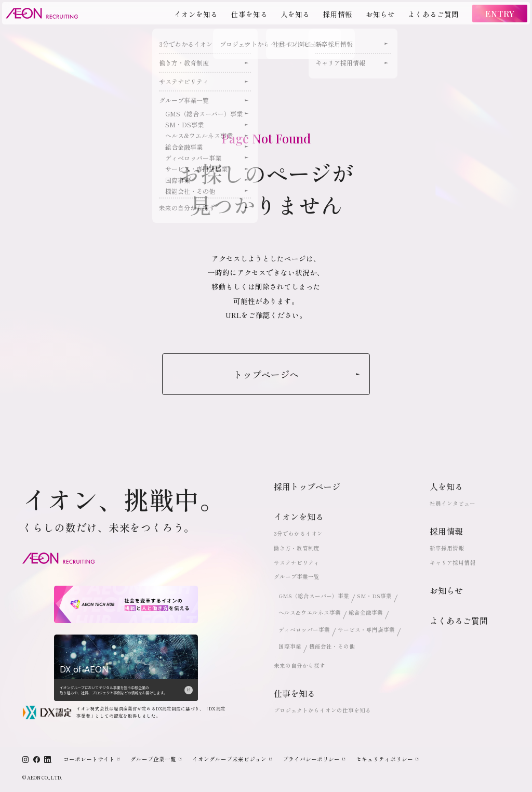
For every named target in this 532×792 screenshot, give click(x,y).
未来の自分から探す (300, 665)
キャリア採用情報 (453, 563)
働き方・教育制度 (297, 548)
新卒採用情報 (447, 548)
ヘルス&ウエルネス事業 (310, 612)
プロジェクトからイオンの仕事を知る (322, 710)
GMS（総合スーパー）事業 (314, 596)
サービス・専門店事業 (366, 630)
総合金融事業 (366, 612)
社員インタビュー (453, 503)
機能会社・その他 (332, 646)
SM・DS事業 (374, 596)
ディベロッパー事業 (304, 630)
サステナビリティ (297, 563)
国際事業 (290, 646)
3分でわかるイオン (298, 533)
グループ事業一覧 (297, 577)
